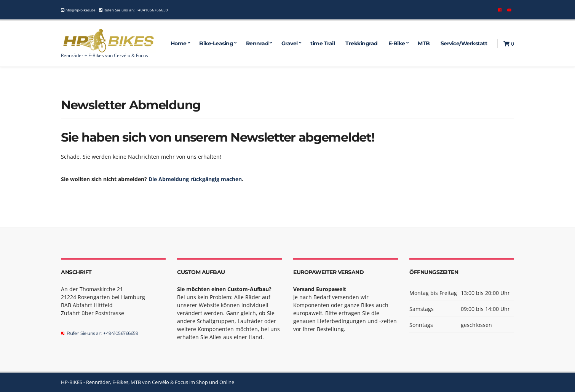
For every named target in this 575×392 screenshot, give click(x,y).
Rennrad (257, 43)
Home (179, 43)
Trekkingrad (362, 43)
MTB (424, 43)
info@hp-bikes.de (80, 10)
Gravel (290, 43)
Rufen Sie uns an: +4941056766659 (135, 10)
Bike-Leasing (216, 43)
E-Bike (397, 43)
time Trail (323, 43)
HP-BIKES (72, 382)
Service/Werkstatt (464, 43)
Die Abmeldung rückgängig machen (195, 179)
